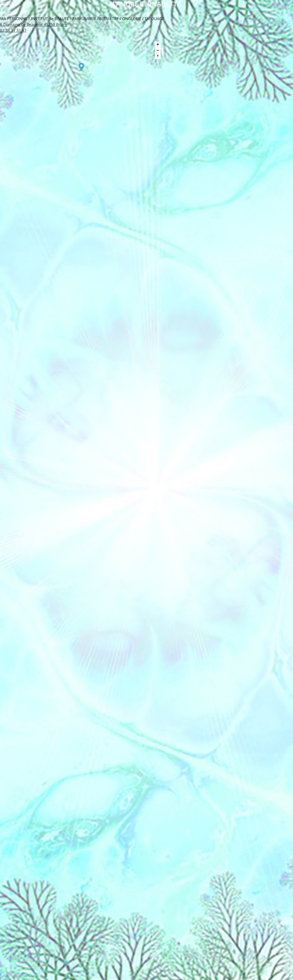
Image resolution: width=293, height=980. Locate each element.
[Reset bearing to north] (158, 56)
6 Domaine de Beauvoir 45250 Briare (34, 24)
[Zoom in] (158, 44)
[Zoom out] (158, 50)
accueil (7, 3)
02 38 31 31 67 (13, 30)
